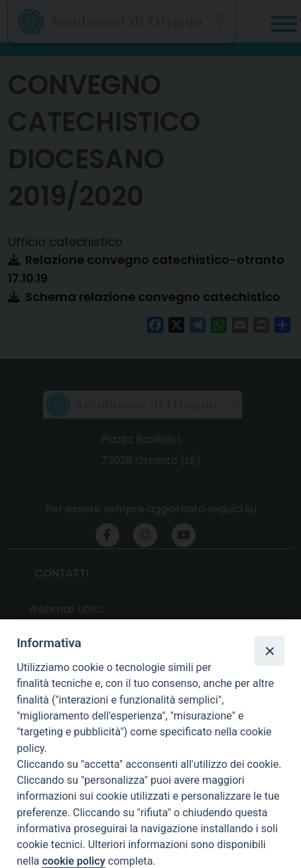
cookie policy (73, 861)
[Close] (269, 651)
